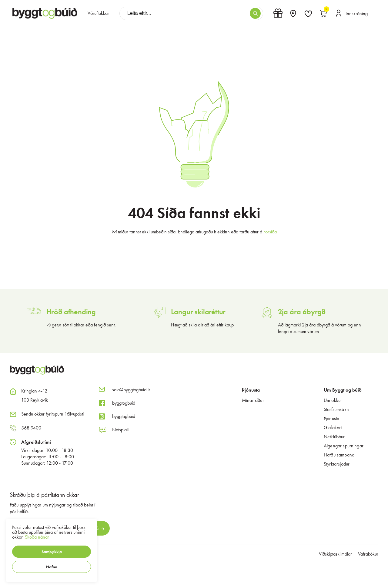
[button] (52, 552)
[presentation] (98, 13)
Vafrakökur (368, 554)
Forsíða (270, 232)
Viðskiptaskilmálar (335, 554)
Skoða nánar (37, 537)
